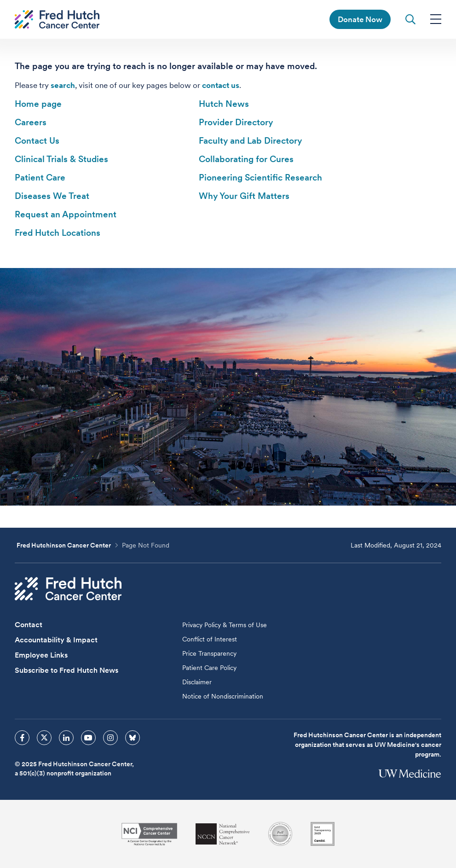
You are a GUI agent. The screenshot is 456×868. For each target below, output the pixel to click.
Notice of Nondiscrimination (223, 696)
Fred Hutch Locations (58, 233)
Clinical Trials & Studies (61, 159)
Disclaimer (197, 682)
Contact (29, 625)
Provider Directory (236, 122)
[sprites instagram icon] (110, 738)
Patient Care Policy (209, 668)
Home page (38, 104)
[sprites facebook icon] (22, 738)
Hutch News (224, 104)
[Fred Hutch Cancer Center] (68, 589)
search (63, 85)
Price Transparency (209, 653)
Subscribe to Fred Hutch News (66, 670)
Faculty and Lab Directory (250, 141)
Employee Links (41, 655)
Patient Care (40, 178)
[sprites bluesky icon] (133, 738)
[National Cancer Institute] (149, 834)
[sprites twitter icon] (44, 738)
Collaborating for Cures (246, 159)
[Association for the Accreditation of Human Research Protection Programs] (280, 834)
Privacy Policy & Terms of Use (225, 625)
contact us (221, 85)
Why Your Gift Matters (244, 196)
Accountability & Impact (56, 640)
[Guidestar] (323, 834)
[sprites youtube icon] (88, 738)
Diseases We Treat (52, 196)
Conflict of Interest (210, 639)
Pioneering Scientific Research (260, 178)
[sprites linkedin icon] (66, 738)
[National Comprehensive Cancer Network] (223, 834)
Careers (31, 122)
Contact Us (37, 141)
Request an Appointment (66, 214)
